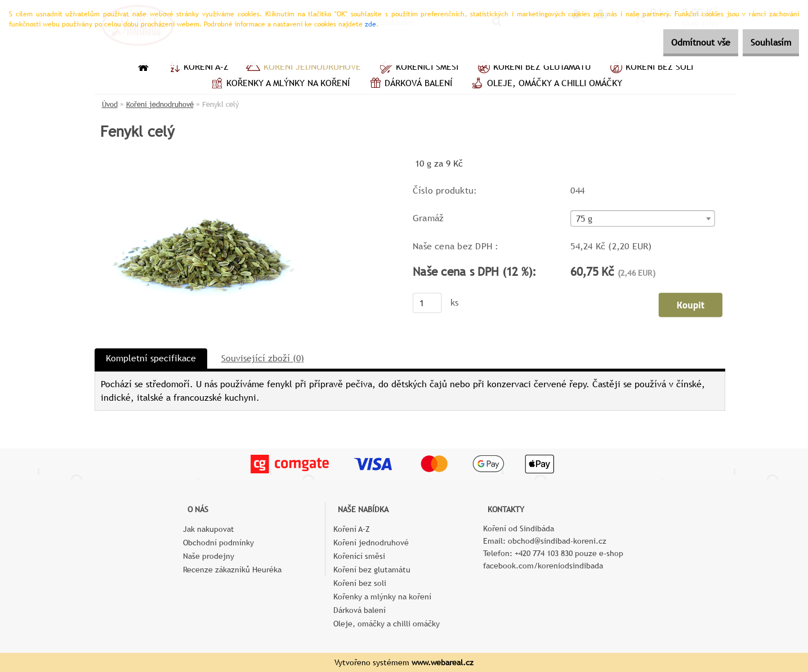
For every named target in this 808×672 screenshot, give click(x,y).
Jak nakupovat (209, 529)
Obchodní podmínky (218, 543)
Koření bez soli (650, 68)
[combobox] (642, 219)
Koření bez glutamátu (533, 68)
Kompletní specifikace (151, 358)
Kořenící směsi (418, 68)
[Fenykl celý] (202, 160)
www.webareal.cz (443, 662)
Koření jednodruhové (303, 68)
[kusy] (427, 303)
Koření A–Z (197, 68)
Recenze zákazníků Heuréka (232, 570)
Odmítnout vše (682, 42)
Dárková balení (409, 84)
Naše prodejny (209, 556)
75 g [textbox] (584, 219)
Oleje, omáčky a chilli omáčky (546, 84)
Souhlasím (765, 42)
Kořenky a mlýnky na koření (279, 84)
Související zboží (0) (263, 358)
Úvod (110, 104)
